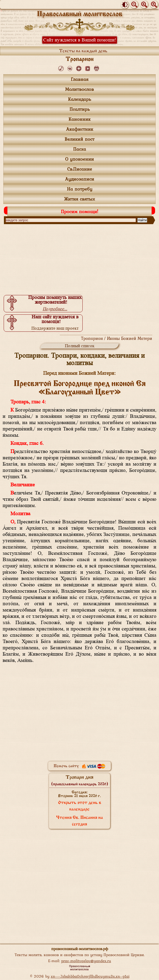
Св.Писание (80, 169)
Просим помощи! (79, 211)
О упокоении (79, 159)
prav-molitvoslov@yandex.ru (86, 961)
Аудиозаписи (80, 179)
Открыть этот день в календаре (80, 806)
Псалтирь (80, 109)
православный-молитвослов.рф (80, 949)
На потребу (80, 189)
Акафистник (80, 129)
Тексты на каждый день (83, 51)
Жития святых (79, 199)
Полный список (80, 346)
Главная (80, 79)
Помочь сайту (79, 766)
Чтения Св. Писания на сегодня (79, 821)
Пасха (80, 149)
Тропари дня (80, 781)
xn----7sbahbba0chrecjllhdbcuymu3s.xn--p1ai (90, 976)
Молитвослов (79, 89)
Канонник (79, 119)
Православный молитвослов (80, 14)
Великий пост (79, 139)
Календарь (79, 99)
